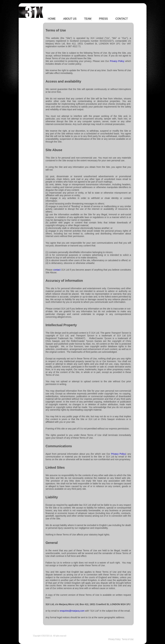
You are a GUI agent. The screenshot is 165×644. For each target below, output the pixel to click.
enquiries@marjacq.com (72, 611)
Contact (122, 19)
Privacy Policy (117, 61)
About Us (70, 19)
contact (57, 270)
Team (88, 19)
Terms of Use (128, 639)
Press (103, 19)
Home (52, 19)
